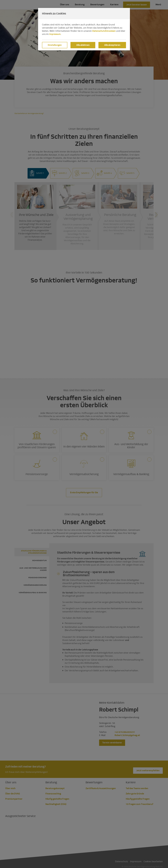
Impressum (55, 34)
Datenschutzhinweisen (104, 31)
